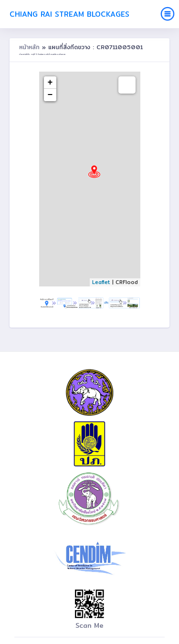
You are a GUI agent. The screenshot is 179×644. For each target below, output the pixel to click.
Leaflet (101, 282)
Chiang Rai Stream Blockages (69, 14)
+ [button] (50, 83)
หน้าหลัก (31, 47)
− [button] (50, 95)
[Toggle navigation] (168, 14)
